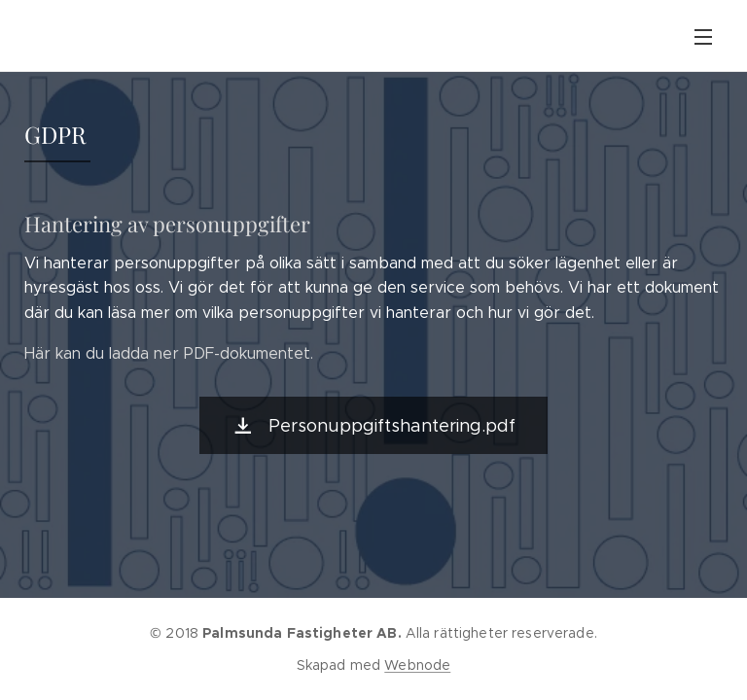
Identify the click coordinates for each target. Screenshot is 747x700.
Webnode (417, 665)
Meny (703, 37)
